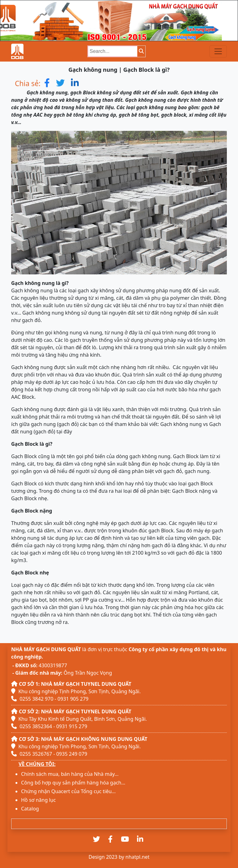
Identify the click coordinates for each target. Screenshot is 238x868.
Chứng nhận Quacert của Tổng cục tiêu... (68, 791)
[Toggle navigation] (218, 51)
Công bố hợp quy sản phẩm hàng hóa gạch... (73, 783)
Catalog (30, 809)
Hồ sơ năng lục (38, 800)
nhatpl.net (137, 857)
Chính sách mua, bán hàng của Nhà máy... (70, 774)
